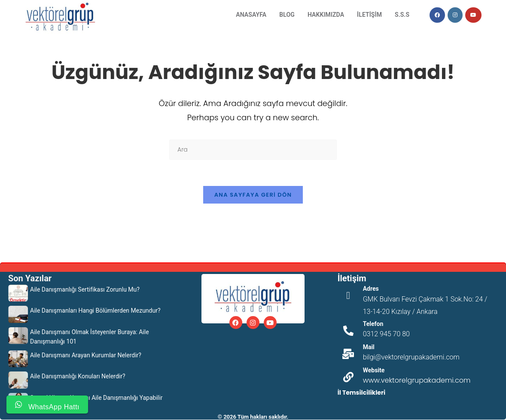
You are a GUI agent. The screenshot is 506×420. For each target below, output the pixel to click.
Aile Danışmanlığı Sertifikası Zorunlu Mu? (85, 289)
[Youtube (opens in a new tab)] (473, 15)
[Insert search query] (253, 150)
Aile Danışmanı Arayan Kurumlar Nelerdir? (86, 355)
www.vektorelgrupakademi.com (417, 380)
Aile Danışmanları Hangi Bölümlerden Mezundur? (95, 310)
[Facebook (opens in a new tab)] (437, 15)
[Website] (348, 377)
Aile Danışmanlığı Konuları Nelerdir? (78, 376)
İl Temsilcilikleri (361, 393)
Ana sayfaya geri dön (253, 195)
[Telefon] (348, 331)
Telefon (373, 324)
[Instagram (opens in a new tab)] (455, 15)
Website (374, 370)
